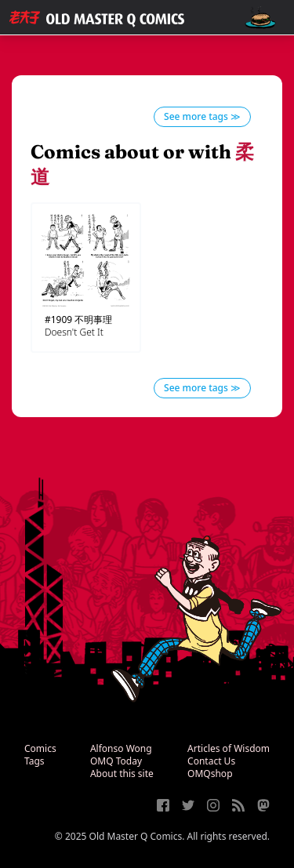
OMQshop (210, 774)
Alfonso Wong (121, 748)
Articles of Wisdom (229, 748)
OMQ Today (116, 761)
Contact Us (211, 761)
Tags (34, 761)
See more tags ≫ (202, 116)
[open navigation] (260, 18)
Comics (40, 748)
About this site (122, 774)
